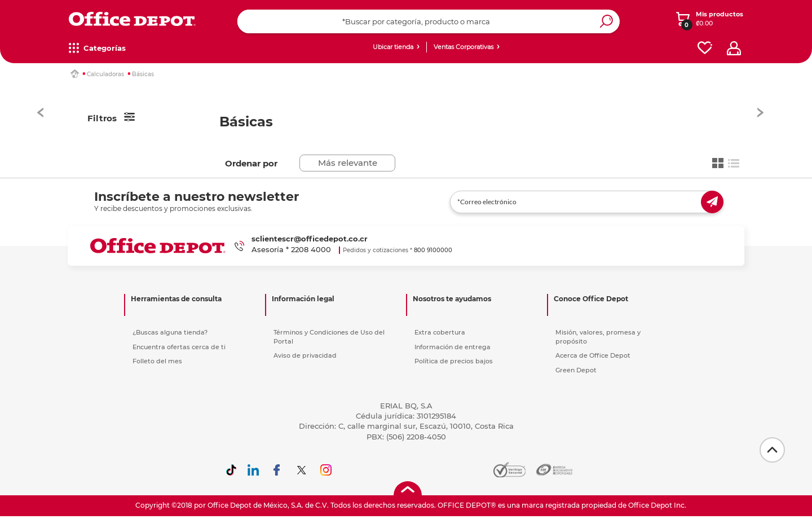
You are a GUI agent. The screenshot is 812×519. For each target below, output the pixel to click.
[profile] (734, 48)
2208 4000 (311, 249)
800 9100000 (433, 250)
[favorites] (705, 48)
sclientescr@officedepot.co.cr (310, 239)
